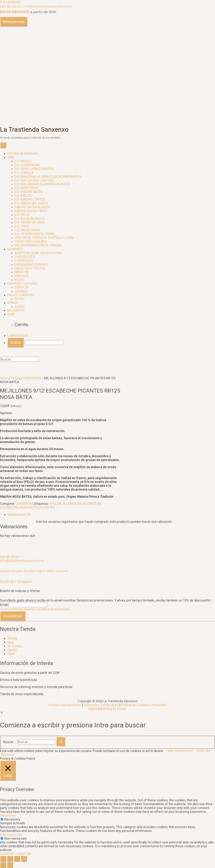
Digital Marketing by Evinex (107, 709)
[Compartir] (10, 859)
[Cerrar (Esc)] (3, 859)
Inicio (4, 378)
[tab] (111, 515)
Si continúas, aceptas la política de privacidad (37, 609)
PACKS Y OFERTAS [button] (21, 295)
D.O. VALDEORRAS (27, 230)
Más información (180, 751)
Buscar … (10, 742)
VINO (11, 157)
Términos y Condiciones (101, 705)
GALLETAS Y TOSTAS (30, 268)
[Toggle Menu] (3, 145)
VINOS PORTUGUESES (31, 241)
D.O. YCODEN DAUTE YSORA (35, 234)
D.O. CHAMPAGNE (27, 165)
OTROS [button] (12, 303)
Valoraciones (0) (19, 515)
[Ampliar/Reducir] (24, 859)
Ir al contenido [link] (10, 2)
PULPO (19, 280)
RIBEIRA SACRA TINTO (31, 211)
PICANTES (47, 507)
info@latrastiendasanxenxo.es (48, 7)
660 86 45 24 (10, 7)
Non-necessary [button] (11, 835)
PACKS (20, 299)
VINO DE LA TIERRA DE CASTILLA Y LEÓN (44, 238)
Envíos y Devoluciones (65, 705)
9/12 (53, 504)
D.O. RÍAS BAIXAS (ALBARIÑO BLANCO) (42, 184)
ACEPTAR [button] (204, 751)
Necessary (12, 819)
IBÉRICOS (22, 272)
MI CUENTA (16, 310)
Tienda (15, 378)
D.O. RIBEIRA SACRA (29, 192)
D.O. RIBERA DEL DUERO (31, 203)
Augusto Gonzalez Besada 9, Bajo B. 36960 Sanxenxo (34, 571)
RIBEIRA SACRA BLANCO (32, 207)
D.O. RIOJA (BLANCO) (30, 219)
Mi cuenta (14, 646)
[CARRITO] (11, 314)
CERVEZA (21, 287)
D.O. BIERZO (23, 161)
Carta (11, 654)
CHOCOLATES (25, 257)
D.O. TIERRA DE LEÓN (30, 222)
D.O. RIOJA (22, 215)
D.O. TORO (22, 226)
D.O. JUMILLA (24, 173)
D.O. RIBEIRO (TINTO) (30, 199)
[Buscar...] (44, 343)
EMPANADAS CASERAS (31, 264)
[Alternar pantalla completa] (17, 859)
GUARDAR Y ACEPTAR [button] (16, 854)
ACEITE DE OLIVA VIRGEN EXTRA (38, 253)
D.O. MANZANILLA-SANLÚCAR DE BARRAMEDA (48, 176)
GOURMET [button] (15, 249)
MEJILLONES (67, 504)
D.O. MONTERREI (26, 188)
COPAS (20, 306)
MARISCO (22, 276)
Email (4, 605)
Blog (10, 642)
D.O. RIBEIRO (23, 196)
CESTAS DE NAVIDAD (22, 153)
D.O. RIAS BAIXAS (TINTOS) (34, 180)
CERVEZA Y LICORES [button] (22, 284)
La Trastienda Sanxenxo (34, 130)
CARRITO (18, 336)
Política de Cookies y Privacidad (144, 705)
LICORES (21, 291)
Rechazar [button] (8, 755)
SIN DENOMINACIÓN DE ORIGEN (38, 245)
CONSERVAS (24, 261)
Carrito (12, 650)
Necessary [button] (8, 815)
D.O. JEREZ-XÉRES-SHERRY (34, 169)
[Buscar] (61, 742)
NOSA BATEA (29, 507)
